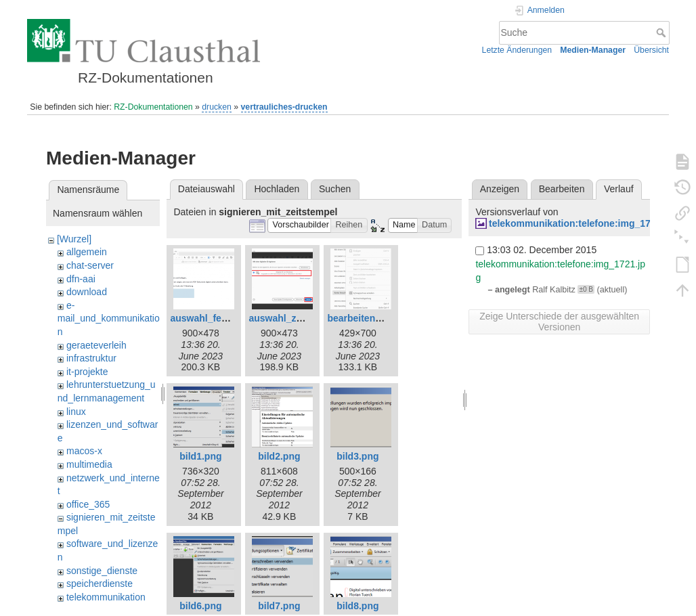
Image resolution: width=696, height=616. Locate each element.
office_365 (88, 504)
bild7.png (279, 606)
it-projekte (87, 372)
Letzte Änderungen (517, 50)
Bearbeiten (562, 189)
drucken (217, 107)
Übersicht (651, 50)
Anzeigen (500, 189)
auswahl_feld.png (210, 318)
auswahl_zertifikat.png (299, 318)
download (87, 292)
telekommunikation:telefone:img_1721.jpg (583, 223)
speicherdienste (100, 584)
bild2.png (279, 456)
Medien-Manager (593, 50)
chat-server (90, 265)
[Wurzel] (74, 239)
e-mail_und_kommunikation (109, 318)
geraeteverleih (96, 345)
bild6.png (200, 606)
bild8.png (357, 606)
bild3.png (357, 456)
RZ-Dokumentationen (153, 107)
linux (76, 412)
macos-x (84, 451)
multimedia (89, 464)
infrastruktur (91, 358)
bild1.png (200, 456)
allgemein (87, 252)
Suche (662, 32)
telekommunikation (106, 597)
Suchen (335, 189)
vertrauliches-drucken (284, 107)
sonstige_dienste (102, 571)
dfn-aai (81, 279)
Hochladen (277, 189)
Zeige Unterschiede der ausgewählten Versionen (559, 322)
